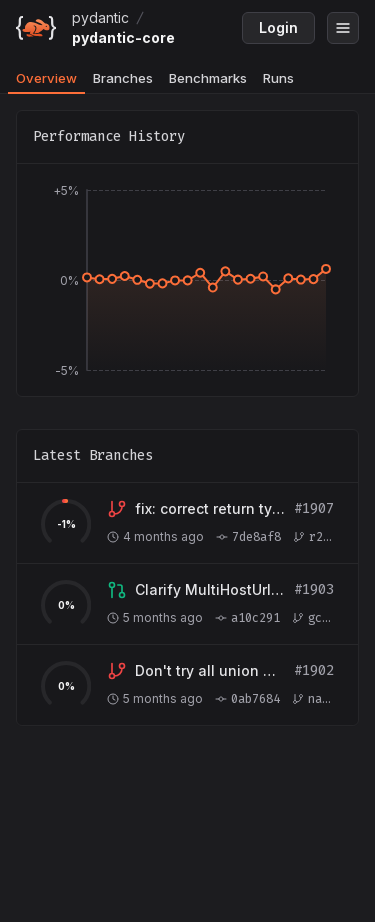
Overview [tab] (46, 78)
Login (278, 27)
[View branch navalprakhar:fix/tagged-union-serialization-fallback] (210, 671)
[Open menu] (343, 28)
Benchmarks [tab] (208, 78)
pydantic (100, 17)
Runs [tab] (278, 78)
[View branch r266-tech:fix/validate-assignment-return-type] (210, 509)
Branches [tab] (123, 78)
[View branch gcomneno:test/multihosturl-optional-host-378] (210, 590)
